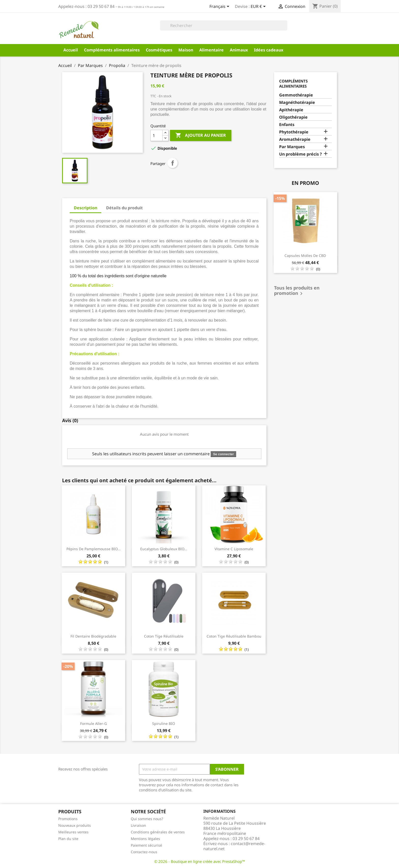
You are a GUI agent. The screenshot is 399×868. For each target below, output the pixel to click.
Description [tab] (85, 208)
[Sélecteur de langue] (220, 7)
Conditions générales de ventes (158, 832)
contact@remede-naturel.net (234, 846)
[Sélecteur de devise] (259, 7)
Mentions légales (145, 839)
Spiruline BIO (164, 724)
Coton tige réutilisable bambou (234, 636)
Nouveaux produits (75, 825)
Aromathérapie (295, 139)
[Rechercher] (224, 25)
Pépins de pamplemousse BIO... (94, 549)
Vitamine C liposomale (234, 549)
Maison (186, 50)
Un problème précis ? (301, 154)
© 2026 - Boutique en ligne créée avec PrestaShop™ (200, 861)
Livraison (138, 825)
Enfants (287, 125)
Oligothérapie (293, 117)
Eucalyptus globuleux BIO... (164, 549)
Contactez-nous (144, 852)
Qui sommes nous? (147, 819)
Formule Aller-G (94, 724)
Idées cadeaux (269, 50)
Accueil (71, 50)
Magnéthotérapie (297, 102)
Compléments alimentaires (112, 50)
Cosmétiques (159, 50)
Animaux (239, 50)
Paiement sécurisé (146, 845)
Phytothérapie (294, 132)
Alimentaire (211, 50)
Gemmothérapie (296, 95)
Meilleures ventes (73, 832)
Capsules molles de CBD (305, 256)
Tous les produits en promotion (297, 291)
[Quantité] (156, 135)
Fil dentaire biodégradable (93, 636)
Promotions (68, 819)
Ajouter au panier (201, 135)
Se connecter (223, 454)
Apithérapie (291, 110)
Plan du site (68, 839)
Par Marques (292, 147)
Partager (173, 163)
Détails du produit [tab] (124, 208)
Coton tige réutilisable (164, 636)
